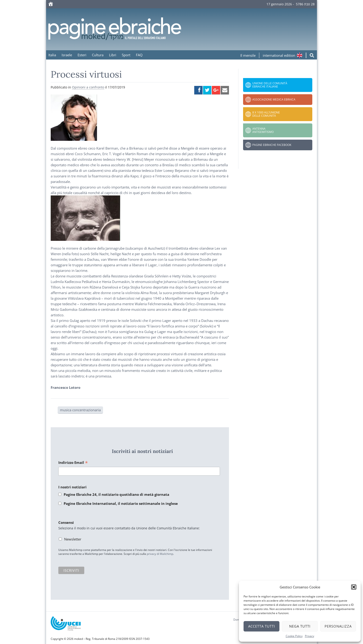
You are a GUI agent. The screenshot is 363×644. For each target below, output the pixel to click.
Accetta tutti (262, 626)
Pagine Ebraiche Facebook (272, 145)
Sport (126, 55)
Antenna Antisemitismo (263, 130)
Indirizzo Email (73, 463)
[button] (354, 587)
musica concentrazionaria (80, 410)
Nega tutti (300, 626)
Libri (113, 55)
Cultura (98, 55)
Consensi (66, 522)
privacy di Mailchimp (160, 554)
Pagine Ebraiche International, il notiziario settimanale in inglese (121, 503)
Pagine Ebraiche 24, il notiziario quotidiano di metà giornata (116, 494)
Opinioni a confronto (88, 87)
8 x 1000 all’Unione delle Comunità (266, 114)
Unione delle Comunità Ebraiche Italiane (270, 85)
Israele (67, 55)
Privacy (310, 636)
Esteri (82, 55)
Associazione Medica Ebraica (274, 99)
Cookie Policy (294, 636)
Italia (52, 55)
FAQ (139, 55)
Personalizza (338, 626)
